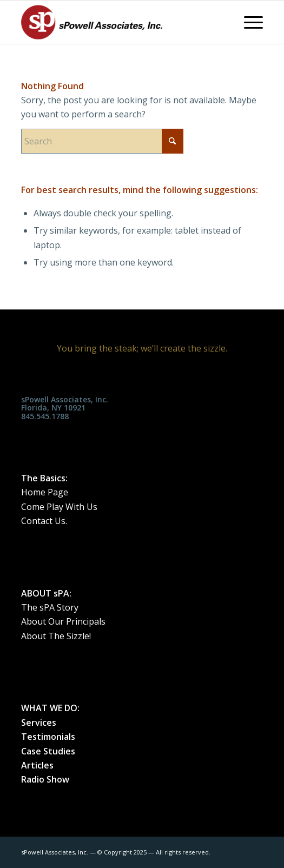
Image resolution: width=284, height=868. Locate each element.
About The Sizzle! (56, 636)
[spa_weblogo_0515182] (118, 22)
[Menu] (248, 22)
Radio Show (45, 779)
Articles (37, 765)
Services (39, 723)
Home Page (45, 492)
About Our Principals (63, 621)
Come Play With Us (59, 507)
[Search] (102, 141)
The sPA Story (50, 607)
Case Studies (48, 751)
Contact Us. (44, 521)
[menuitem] (248, 22)
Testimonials (48, 737)
